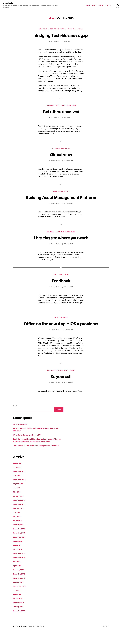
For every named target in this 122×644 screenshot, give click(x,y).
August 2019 (18, 497)
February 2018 (19, 538)
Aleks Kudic (8, 3)
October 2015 (19, 595)
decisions (59, 383)
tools (76, 29)
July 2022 (17, 489)
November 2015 (20, 591)
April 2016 (17, 579)
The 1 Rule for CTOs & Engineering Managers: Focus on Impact (37, 459)
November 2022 (20, 485)
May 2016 (17, 575)
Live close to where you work (61, 245)
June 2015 (17, 604)
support (64, 29)
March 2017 (18, 563)
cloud (54, 192)
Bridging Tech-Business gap (61, 35)
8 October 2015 (69, 210)
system (67, 192)
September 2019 (20, 493)
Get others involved (61, 112)
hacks (58, 238)
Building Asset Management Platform (61, 201)
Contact (101, 5)
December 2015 (20, 587)
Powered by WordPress (36, 640)
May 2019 (17, 505)
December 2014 (20, 624)
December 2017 (20, 542)
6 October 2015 (69, 343)
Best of (94, 5)
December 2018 (20, 513)
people (56, 29)
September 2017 (20, 550)
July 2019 (17, 501)
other (50, 29)
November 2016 (20, 571)
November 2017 (20, 546)
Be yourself (61, 389)
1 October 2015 (69, 396)
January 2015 (19, 620)
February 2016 (19, 583)
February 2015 (19, 616)
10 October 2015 (69, 42)
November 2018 (20, 517)
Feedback (61, 288)
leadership (42, 29)
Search (15, 419)
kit (61, 325)
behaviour (50, 238)
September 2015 (20, 599)
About (88, 5)
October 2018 (19, 522)
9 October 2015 (69, 161)
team (70, 29)
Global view (61, 155)
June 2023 (17, 481)
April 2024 (17, 476)
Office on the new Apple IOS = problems (61, 334)
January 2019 (19, 509)
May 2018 (17, 530)
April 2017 (17, 558)
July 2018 (17, 526)
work (82, 29)
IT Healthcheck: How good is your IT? (28, 448)
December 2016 (20, 567)
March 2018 (18, 534)
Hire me (108, 5)
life (63, 149)
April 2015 (17, 608)
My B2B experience (21, 437)
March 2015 (18, 612)
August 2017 (18, 554)
